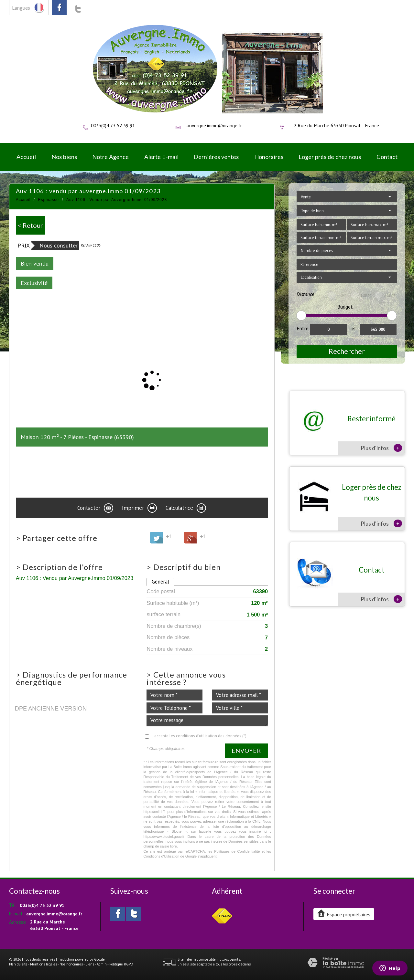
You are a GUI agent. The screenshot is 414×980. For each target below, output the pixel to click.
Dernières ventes (216, 157)
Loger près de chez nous (330, 157)
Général (160, 582)
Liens (90, 964)
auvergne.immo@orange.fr (214, 125)
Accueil (26, 157)
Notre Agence (110, 157)
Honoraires (269, 157)
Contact (387, 157)
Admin (102, 964)
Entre (303, 328)
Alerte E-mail (161, 157)
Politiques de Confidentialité (237, 851)
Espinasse (49, 200)
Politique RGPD (121, 964)
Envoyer (246, 751)
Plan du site (18, 964)
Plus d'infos (381, 448)
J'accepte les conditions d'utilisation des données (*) (199, 736)
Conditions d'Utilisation (161, 856)
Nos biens (64, 157)
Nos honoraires (71, 964)
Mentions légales (44, 964)
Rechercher (347, 351)
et (354, 328)
